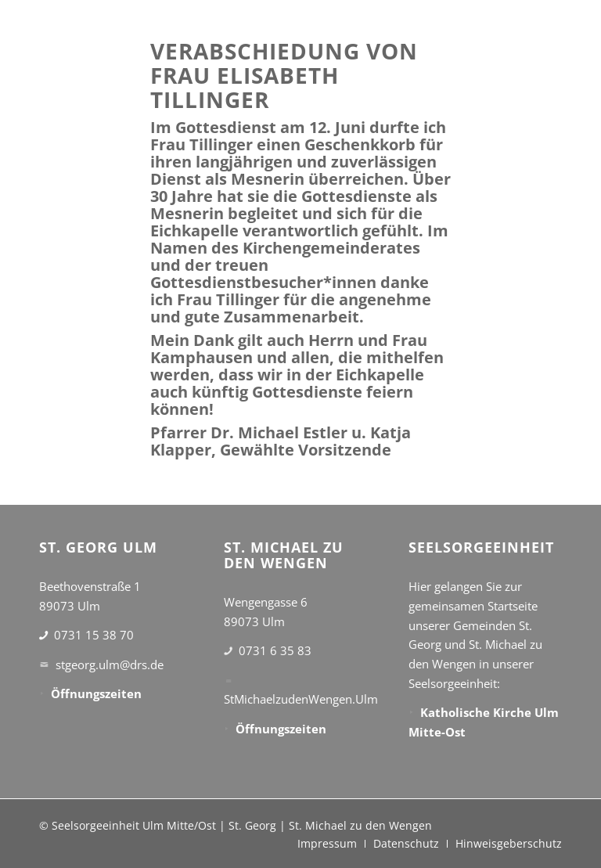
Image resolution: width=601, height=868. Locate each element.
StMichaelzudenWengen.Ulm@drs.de (323, 699)
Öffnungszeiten (96, 693)
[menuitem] (327, 844)
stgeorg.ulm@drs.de (110, 665)
